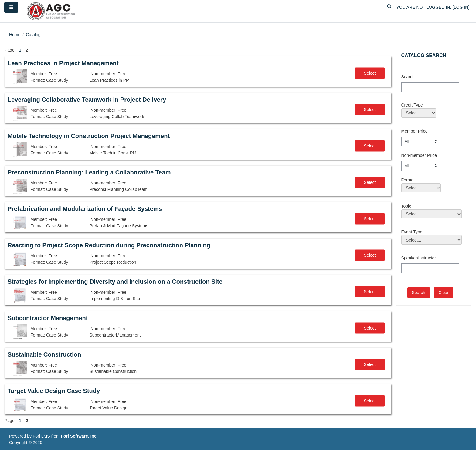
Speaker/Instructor (419, 258)
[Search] (430, 87)
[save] (419, 293)
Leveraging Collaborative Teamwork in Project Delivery (87, 100)
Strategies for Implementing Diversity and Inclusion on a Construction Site (115, 282)
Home (15, 35)
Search (408, 77)
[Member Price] (421, 141)
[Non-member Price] (421, 166)
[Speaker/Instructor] (430, 268)
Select (370, 73)
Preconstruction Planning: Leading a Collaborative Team (89, 172)
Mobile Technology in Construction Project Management (89, 136)
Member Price (415, 131)
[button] (389, 7)
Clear (443, 293)
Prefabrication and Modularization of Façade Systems (85, 209)
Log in (461, 7)
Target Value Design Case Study (54, 391)
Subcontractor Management (48, 318)
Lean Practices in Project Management (63, 63)
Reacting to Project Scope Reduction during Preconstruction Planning (109, 245)
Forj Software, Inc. (79, 436)
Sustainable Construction (44, 354)
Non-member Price (419, 155)
